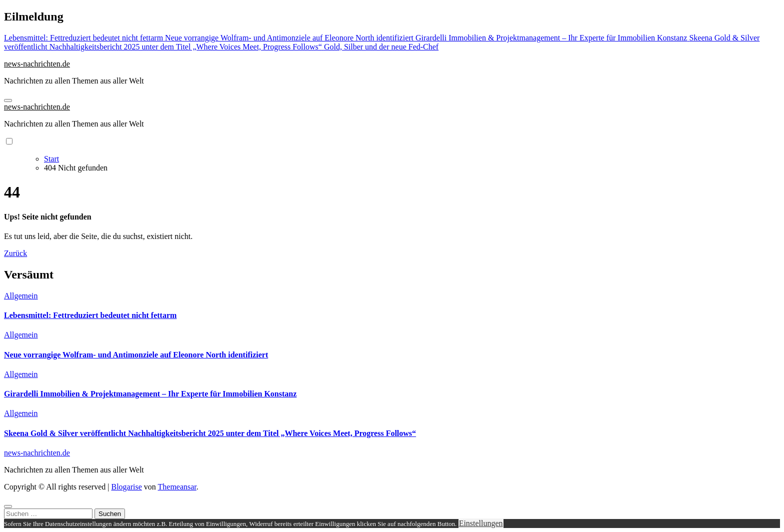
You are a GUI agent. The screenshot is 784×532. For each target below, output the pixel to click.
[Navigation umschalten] (8, 100)
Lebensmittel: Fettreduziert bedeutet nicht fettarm (90, 315)
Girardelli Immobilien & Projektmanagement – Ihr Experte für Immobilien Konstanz (150, 394)
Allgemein (21, 296)
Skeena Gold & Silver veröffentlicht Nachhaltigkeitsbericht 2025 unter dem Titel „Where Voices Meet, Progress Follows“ (210, 433)
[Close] (8, 506)
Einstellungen (481, 523)
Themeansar (177, 487)
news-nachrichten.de (37, 64)
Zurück (15, 253)
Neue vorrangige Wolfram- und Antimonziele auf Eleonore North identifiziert (136, 355)
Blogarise (126, 487)
